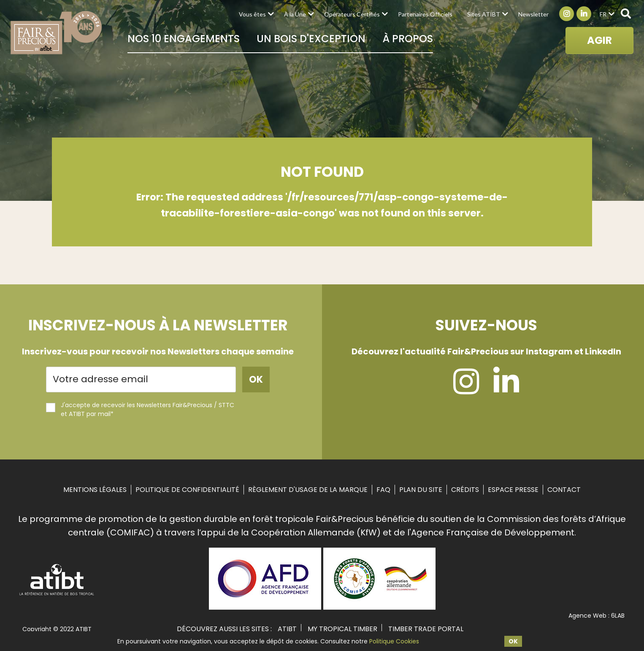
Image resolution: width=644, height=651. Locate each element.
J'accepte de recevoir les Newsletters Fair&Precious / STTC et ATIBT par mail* (140, 409)
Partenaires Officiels (425, 14)
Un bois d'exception (311, 39)
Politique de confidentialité (187, 490)
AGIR (599, 40)
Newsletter (533, 14)
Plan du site (421, 490)
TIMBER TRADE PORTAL (426, 629)
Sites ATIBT (484, 14)
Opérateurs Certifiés (352, 14)
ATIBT (287, 629)
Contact (564, 490)
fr (603, 14)
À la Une (295, 14)
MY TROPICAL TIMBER (342, 629)
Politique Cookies (394, 641)
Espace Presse (513, 490)
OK (513, 641)
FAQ (383, 490)
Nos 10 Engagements (184, 39)
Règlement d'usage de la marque (308, 490)
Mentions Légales (95, 490)
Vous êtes (252, 14)
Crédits (465, 490)
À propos (408, 39)
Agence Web (587, 616)
